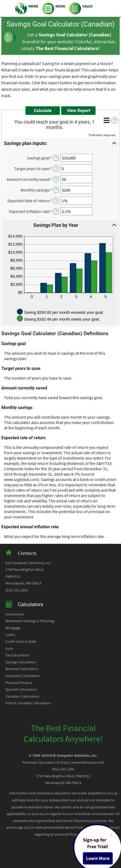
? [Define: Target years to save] (56, 169)
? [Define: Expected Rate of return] (56, 201)
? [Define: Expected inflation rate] (56, 211)
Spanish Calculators (21, 689)
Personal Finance (19, 683)
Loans (10, 635)
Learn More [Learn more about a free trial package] (98, 858)
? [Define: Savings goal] (56, 158)
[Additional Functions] (107, 120)
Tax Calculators (17, 655)
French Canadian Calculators (28, 703)
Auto (9, 649)
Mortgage (13, 628)
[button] (61, 143)
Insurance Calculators (23, 676)
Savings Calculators (21, 662)
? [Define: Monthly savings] (56, 190)
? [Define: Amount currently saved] (56, 179)
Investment (15, 614)
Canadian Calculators (22, 696)
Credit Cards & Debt (21, 642)
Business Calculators (22, 669)
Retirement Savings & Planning (30, 621)
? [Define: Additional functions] (115, 120)
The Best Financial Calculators (67, 48)
